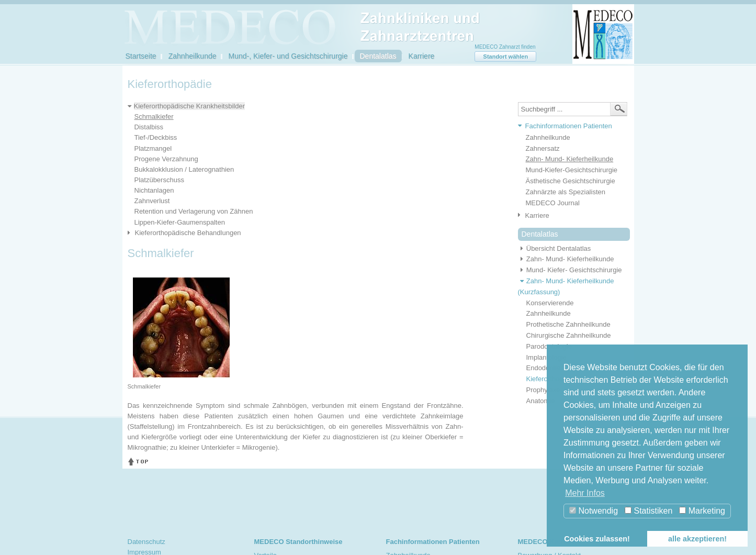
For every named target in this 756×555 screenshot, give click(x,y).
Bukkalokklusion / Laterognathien (184, 169)
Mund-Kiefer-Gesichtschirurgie (572, 170)
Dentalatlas (378, 56)
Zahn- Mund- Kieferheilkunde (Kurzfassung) (566, 286)
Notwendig (594, 511)
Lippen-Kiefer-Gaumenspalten (180, 222)
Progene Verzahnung (166, 159)
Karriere (422, 56)
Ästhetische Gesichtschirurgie (571, 181)
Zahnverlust (152, 201)
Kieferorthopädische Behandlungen (188, 233)
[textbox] (573, 109)
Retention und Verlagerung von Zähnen (194, 211)
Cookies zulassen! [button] (597, 539)
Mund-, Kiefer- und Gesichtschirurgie (288, 56)
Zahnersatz (543, 148)
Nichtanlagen (154, 190)
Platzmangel (153, 148)
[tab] (570, 126)
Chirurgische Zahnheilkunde (569, 335)
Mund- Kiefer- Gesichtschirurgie (570, 270)
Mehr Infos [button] (585, 493)
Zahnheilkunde (193, 56)
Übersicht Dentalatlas (555, 248)
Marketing (702, 511)
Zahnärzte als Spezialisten (566, 192)
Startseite (141, 56)
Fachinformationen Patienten (569, 126)
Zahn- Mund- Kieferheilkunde (570, 159)
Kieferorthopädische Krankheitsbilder (189, 106)
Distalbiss (149, 127)
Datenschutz (146, 542)
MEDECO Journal (553, 203)
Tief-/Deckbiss (156, 137)
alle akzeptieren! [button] (697, 539)
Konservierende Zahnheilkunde (550, 308)
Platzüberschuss (159, 180)
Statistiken (648, 511)
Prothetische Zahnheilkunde (568, 324)
